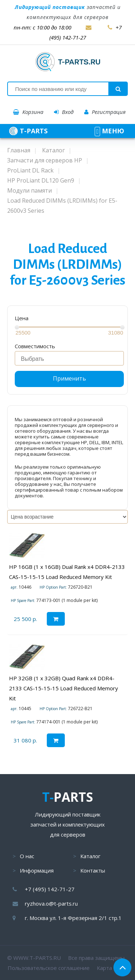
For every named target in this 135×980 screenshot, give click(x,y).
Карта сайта (112, 968)
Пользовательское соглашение (49, 968)
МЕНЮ (109, 131)
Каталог (90, 856)
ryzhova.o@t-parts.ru (51, 903)
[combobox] (69, 358)
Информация (37, 870)
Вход (64, 112)
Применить (69, 378)
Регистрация (105, 112)
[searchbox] (71, 359)
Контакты (93, 870)
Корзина (28, 112)
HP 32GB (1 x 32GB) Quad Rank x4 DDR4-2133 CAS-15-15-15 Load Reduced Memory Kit (64, 688)
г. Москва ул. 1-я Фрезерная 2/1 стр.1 (73, 918)
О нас (27, 856)
